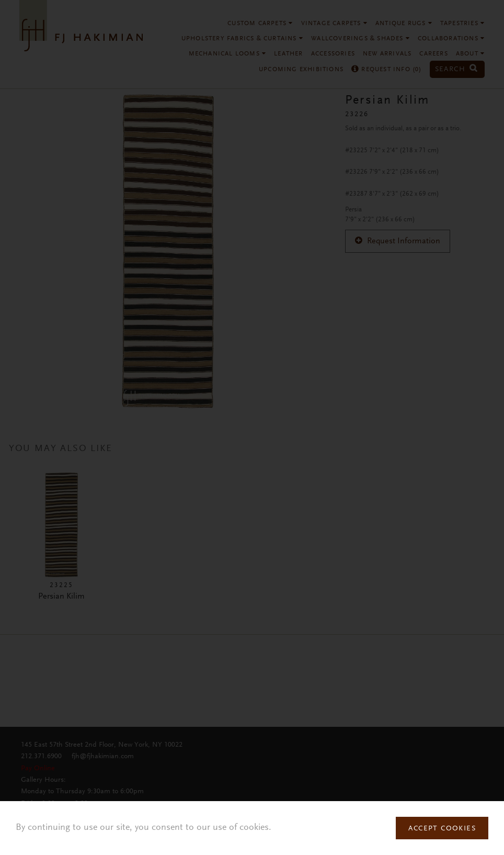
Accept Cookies (442, 829)
